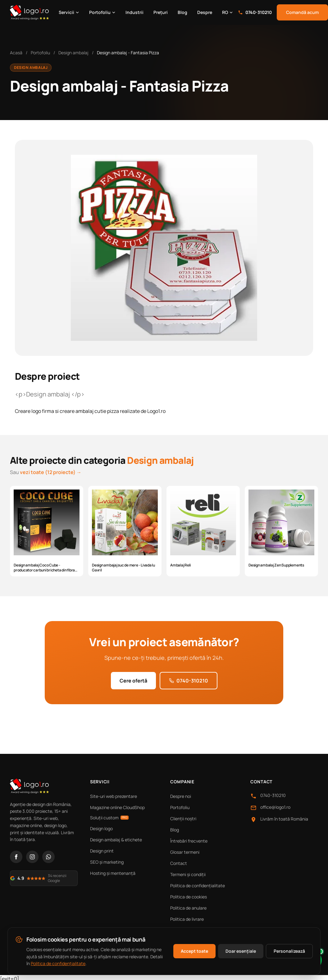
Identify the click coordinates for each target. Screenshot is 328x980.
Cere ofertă (133, 681)
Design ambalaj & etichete (116, 840)
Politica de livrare (187, 919)
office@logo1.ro (275, 807)
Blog (182, 12)
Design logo (101, 828)
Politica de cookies (189, 897)
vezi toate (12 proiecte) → (51, 472)
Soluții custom (109, 818)
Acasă (16, 53)
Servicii (69, 12)
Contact (179, 863)
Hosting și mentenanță (113, 873)
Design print (102, 851)
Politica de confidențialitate (198, 886)
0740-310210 (255, 12)
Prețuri (161, 12)
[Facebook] (16, 857)
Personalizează (289, 951)
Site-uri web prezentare (114, 796)
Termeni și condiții (188, 874)
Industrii (134, 12)
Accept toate (194, 951)
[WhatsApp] (48, 857)
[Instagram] (32, 857)
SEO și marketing (107, 862)
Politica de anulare (188, 908)
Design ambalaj (73, 53)
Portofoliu (102, 12)
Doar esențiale (241, 951)
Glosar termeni (185, 852)
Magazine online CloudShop (117, 807)
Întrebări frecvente (189, 841)
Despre (205, 12)
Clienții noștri (183, 819)
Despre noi (181, 796)
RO (228, 12)
